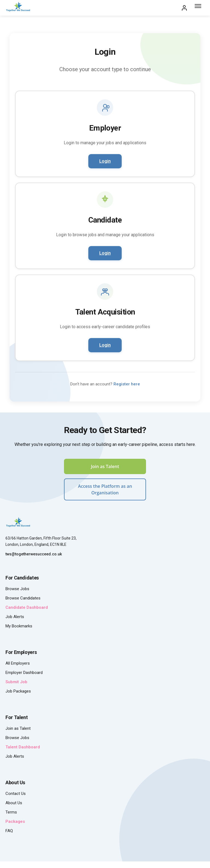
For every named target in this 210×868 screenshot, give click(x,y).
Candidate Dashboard (27, 607)
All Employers (18, 663)
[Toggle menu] (199, 8)
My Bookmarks (19, 626)
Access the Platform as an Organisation (105, 489)
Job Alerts (15, 617)
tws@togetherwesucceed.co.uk (34, 554)
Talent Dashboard (23, 747)
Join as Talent (105, 466)
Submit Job (16, 682)
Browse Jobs (17, 589)
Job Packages (18, 691)
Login (105, 161)
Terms (11, 812)
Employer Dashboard (24, 673)
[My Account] (184, 8)
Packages (15, 821)
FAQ (9, 831)
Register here (127, 384)
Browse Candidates (23, 598)
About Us (14, 803)
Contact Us (16, 794)
